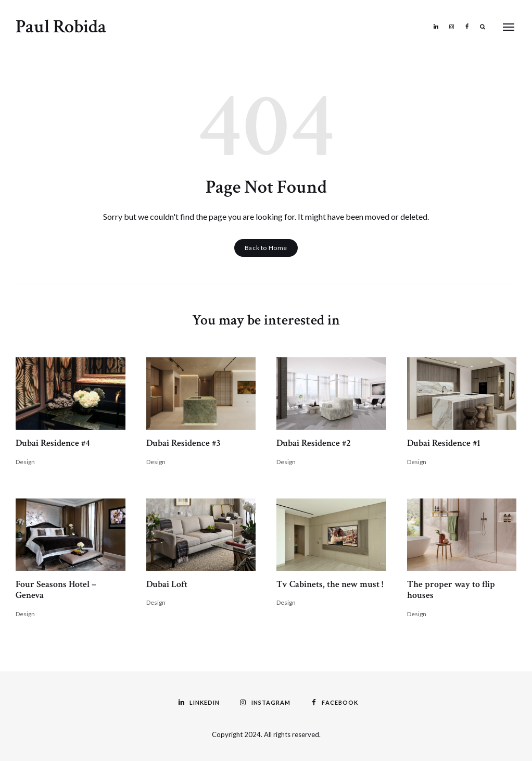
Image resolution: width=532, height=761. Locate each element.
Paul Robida (61, 27)
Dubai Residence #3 (183, 443)
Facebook (467, 27)
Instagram (451, 27)
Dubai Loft (167, 584)
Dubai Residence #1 (444, 443)
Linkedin (436, 27)
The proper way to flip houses (451, 590)
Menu (509, 27)
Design (25, 462)
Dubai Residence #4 (53, 443)
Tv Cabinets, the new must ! (330, 584)
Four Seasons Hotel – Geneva (56, 590)
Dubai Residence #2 (314, 443)
